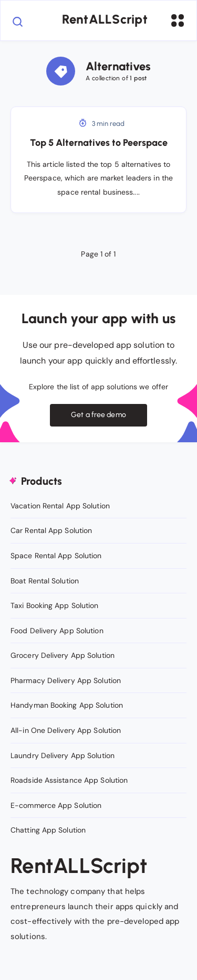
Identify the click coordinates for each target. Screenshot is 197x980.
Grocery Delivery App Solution (63, 655)
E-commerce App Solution (56, 805)
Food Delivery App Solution (57, 631)
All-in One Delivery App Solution (66, 730)
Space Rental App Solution (56, 556)
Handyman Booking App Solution (67, 705)
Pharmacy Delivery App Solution (66, 680)
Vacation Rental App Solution (60, 506)
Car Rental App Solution (51, 530)
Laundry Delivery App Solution (63, 755)
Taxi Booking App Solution (55, 605)
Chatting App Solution (48, 830)
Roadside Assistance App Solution (69, 780)
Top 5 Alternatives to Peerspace (99, 143)
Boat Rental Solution (45, 581)
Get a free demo (98, 415)
